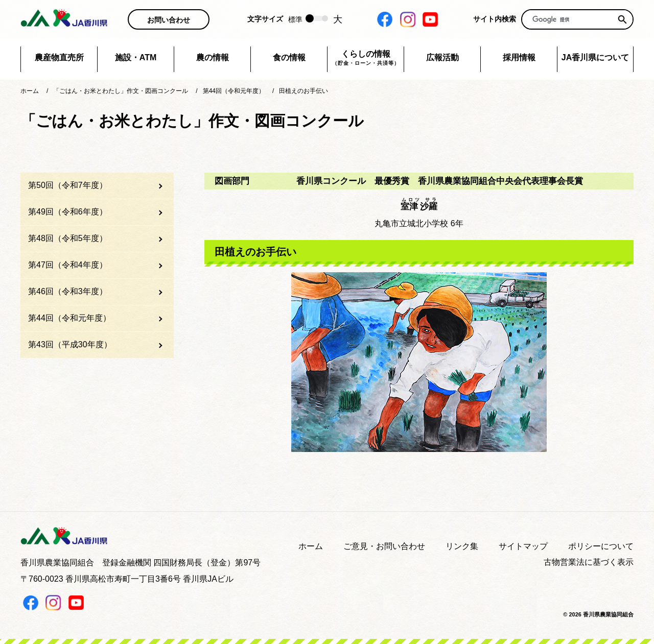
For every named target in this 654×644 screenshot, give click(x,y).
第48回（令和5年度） (68, 238)
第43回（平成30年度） (70, 344)
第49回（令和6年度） (68, 212)
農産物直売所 (59, 57)
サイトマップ (523, 546)
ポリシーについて (601, 546)
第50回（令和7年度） (68, 185)
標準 (295, 19)
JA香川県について (595, 57)
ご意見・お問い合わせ (384, 546)
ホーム (311, 546)
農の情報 (213, 57)
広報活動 (442, 57)
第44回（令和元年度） (69, 318)
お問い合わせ (169, 20)
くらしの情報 (366, 58)
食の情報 (289, 57)
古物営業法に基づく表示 (589, 562)
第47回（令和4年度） (68, 265)
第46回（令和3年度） (68, 291)
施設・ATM (136, 57)
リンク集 (462, 546)
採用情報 (519, 57)
